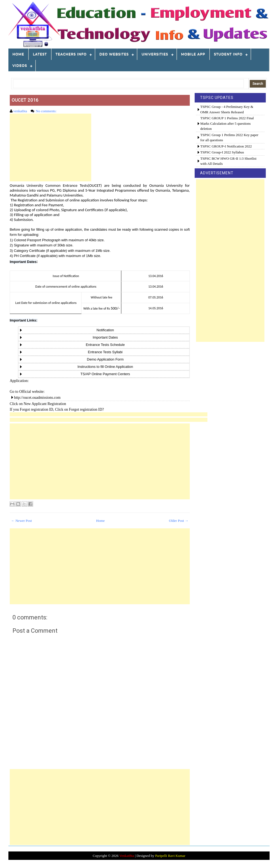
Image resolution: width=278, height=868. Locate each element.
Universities (155, 54)
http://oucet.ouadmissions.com (37, 398)
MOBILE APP (193, 54)
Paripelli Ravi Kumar (170, 856)
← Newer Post (22, 521)
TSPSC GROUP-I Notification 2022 (226, 146)
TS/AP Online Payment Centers (104, 374)
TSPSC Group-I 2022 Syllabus (222, 152)
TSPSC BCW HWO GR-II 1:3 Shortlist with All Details (228, 161)
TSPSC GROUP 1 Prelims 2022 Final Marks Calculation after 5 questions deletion (227, 123)
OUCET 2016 (25, 100)
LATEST (40, 54)
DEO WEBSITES (114, 54)
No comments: (47, 111)
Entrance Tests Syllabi (104, 352)
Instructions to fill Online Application (104, 367)
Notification (104, 330)
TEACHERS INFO (71, 54)
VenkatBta (127, 856)
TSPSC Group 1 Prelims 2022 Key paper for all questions (229, 138)
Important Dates (23, 262)
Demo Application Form (104, 359)
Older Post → (179, 521)
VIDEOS (20, 65)
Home (18, 54)
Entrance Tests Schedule (104, 345)
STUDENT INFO (228, 54)
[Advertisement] (50, 147)
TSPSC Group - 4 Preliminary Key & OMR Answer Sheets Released (227, 109)
